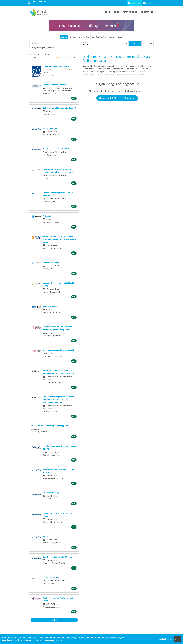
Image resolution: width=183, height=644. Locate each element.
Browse (73, 37)
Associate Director (51, 306)
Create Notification (70, 57)
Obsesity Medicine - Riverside (55, 85)
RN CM (46, 536)
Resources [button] (147, 12)
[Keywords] (54, 44)
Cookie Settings (165, 639)
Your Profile (130, 12)
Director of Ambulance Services (56, 66)
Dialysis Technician (51, 577)
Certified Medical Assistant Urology (58, 557)
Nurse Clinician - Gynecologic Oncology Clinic (50, 426)
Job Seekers (134, 3)
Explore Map (84, 37)
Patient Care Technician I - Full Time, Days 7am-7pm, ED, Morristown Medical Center (60, 239)
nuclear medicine (50, 128)
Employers (149, 3)
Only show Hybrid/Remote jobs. (45, 48)
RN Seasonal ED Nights (53, 493)
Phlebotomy (48, 216)
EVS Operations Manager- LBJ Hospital (59, 108)
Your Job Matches (99, 37)
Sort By (33, 57)
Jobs (116, 12)
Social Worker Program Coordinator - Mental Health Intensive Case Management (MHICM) (59, 399)
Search (64, 37)
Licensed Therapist (51, 262)
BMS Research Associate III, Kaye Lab (59, 350)
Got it (177, 639)
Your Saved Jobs (115, 37)
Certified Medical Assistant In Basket (59, 149)
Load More (54, 620)
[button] (148, 44)
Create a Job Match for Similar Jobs (117, 98)
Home (107, 12)
